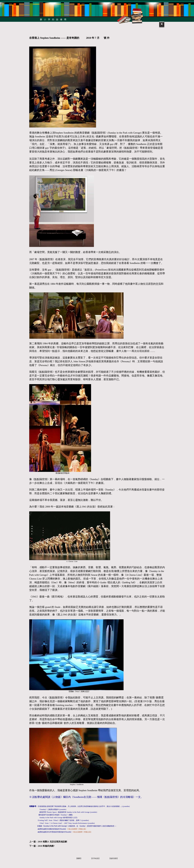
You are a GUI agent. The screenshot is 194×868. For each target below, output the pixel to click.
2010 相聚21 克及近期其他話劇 (52, 842)
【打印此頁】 (95, 858)
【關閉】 (79, 858)
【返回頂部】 (114, 858)
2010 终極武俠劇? (46, 846)
